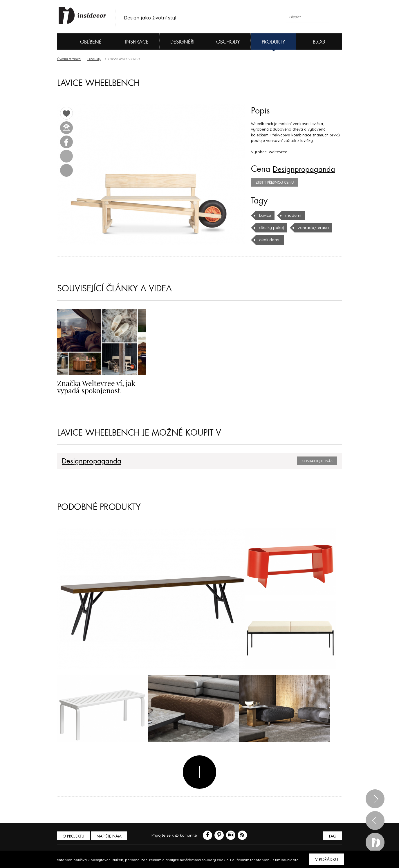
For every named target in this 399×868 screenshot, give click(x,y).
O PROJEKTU (74, 836)
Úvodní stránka (69, 59)
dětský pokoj (271, 228)
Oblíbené (81, 41)
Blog (319, 42)
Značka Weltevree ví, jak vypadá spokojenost (93, 386)
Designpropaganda (307, 169)
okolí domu (269, 240)
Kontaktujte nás (317, 461)
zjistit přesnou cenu (275, 183)
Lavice (265, 215)
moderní (293, 215)
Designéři (182, 42)
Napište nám (111, 836)
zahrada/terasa (311, 228)
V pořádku (327, 860)
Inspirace (137, 42)
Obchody (228, 42)
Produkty (273, 42)
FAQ (332, 836)
